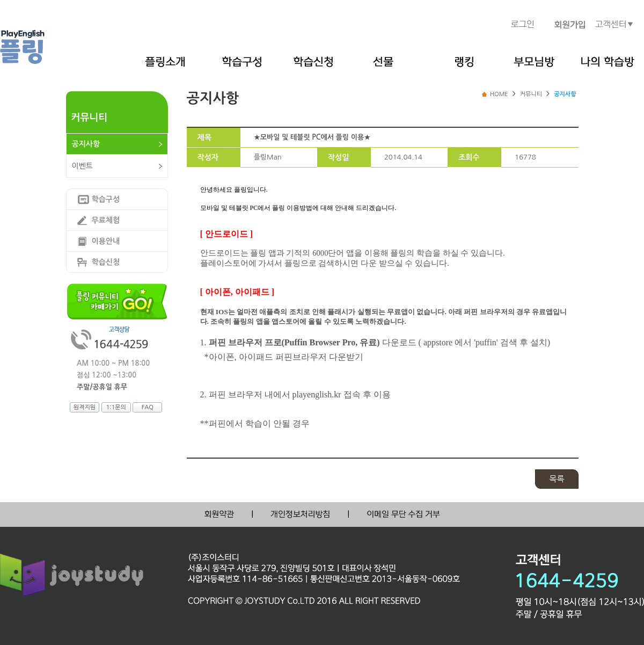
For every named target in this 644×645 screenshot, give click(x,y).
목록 (557, 479)
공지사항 (86, 144)
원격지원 (85, 407)
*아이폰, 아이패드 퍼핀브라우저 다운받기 (284, 357)
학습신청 (106, 262)
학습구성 (106, 199)
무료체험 (106, 220)
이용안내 (106, 241)
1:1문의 (116, 407)
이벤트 (82, 166)
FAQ (148, 407)
